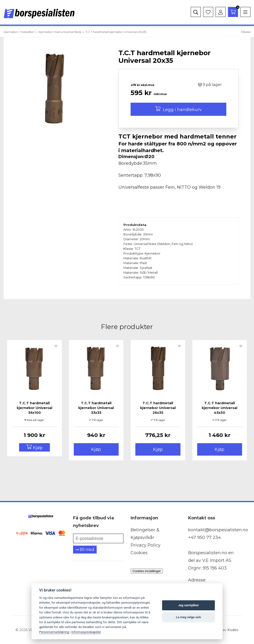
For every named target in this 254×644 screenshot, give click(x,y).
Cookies (139, 553)
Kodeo (233, 630)
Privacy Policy (146, 545)
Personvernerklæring (54, 632)
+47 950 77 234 (204, 538)
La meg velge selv (188, 617)
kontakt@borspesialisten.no (218, 530)
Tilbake (245, 32)
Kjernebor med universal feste (60, 32)
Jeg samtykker (188, 605)
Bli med (85, 550)
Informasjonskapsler (86, 632)
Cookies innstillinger (147, 571)
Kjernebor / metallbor (19, 32)
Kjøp (96, 449)
